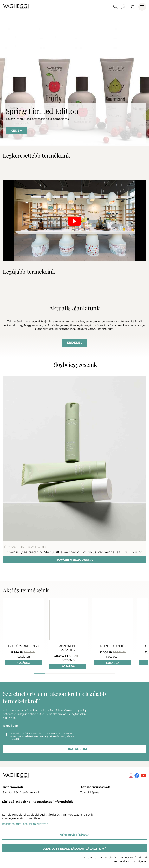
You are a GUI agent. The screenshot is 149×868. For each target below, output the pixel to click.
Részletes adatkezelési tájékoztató (25, 824)
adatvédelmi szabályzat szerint (43, 736)
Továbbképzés (90, 792)
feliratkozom (75, 749)
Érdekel (74, 343)
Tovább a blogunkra (74, 560)
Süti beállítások (74, 835)
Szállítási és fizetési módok (21, 792)
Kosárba (23, 663)
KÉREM (17, 131)
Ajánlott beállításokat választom (75, 848)
